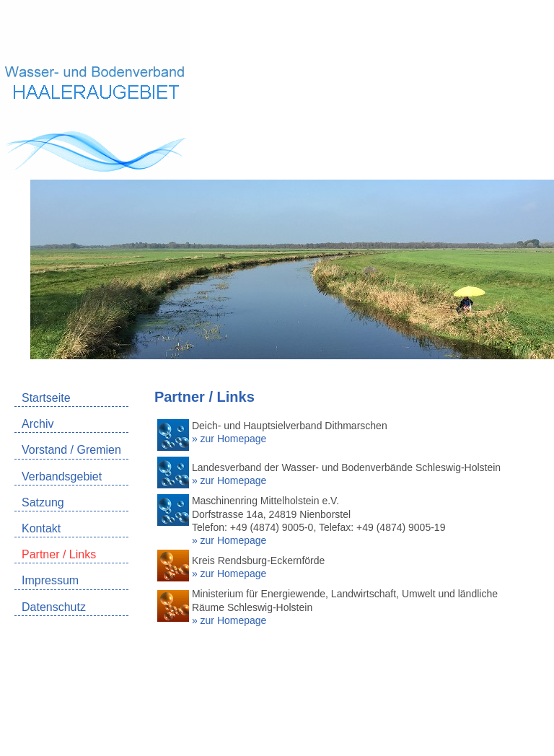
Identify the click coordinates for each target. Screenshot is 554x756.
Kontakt (41, 528)
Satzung (43, 502)
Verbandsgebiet (62, 476)
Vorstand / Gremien (71, 450)
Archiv (38, 424)
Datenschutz (54, 607)
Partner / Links (59, 554)
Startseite (46, 398)
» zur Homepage (229, 439)
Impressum (50, 580)
